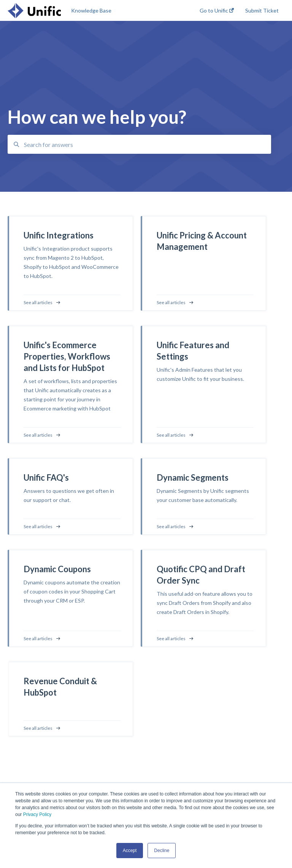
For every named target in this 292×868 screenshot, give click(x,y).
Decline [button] (162, 851)
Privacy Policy (37, 814)
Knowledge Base (91, 10)
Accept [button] (130, 851)
